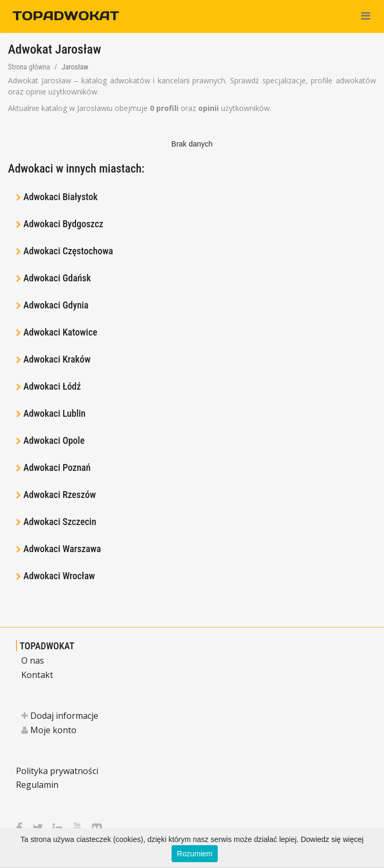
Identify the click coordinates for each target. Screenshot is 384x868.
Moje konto (49, 730)
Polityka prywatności (57, 771)
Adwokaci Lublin (54, 413)
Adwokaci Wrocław (59, 576)
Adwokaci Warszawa (62, 549)
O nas (33, 660)
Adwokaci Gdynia (56, 305)
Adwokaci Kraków (57, 359)
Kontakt (37, 675)
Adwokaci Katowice (60, 332)
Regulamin (37, 785)
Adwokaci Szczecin (60, 522)
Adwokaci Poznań (57, 467)
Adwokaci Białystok (61, 197)
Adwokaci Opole (54, 440)
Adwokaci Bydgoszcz (63, 224)
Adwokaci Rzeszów (60, 495)
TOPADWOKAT (47, 646)
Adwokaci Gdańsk (57, 278)
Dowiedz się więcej (332, 839)
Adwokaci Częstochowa (68, 251)
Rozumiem (195, 854)
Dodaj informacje (60, 716)
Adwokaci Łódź (52, 386)
